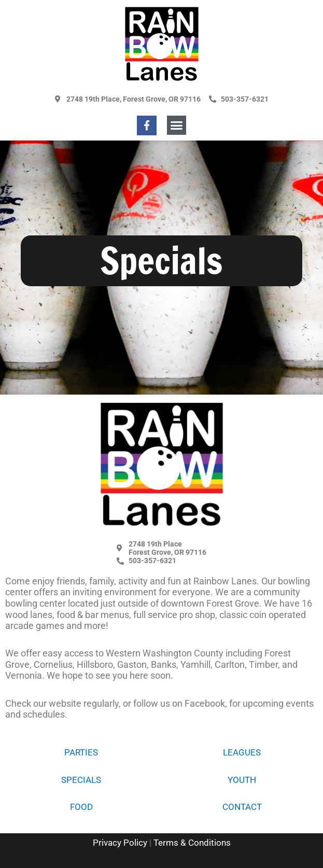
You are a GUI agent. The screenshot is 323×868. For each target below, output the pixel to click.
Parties (81, 752)
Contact (242, 807)
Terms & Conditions (192, 843)
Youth (242, 780)
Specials (81, 780)
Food (81, 807)
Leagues (242, 752)
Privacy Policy (120, 843)
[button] (177, 125)
